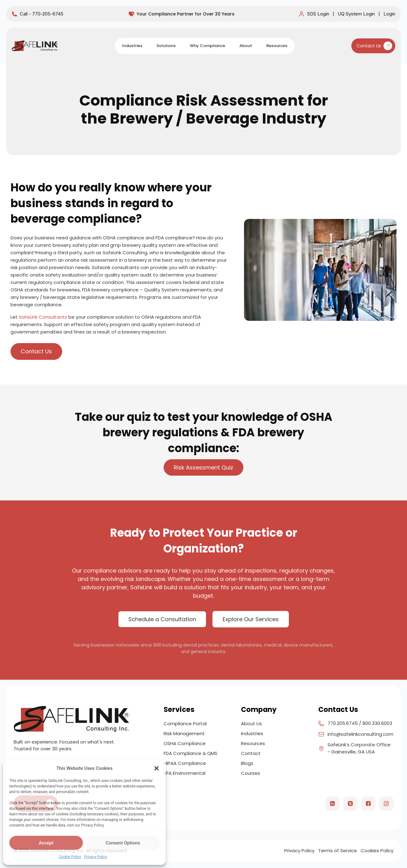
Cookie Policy (70, 857)
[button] (156, 768)
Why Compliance (208, 46)
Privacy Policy (96, 857)
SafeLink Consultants (43, 317)
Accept (46, 843)
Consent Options (123, 843)
